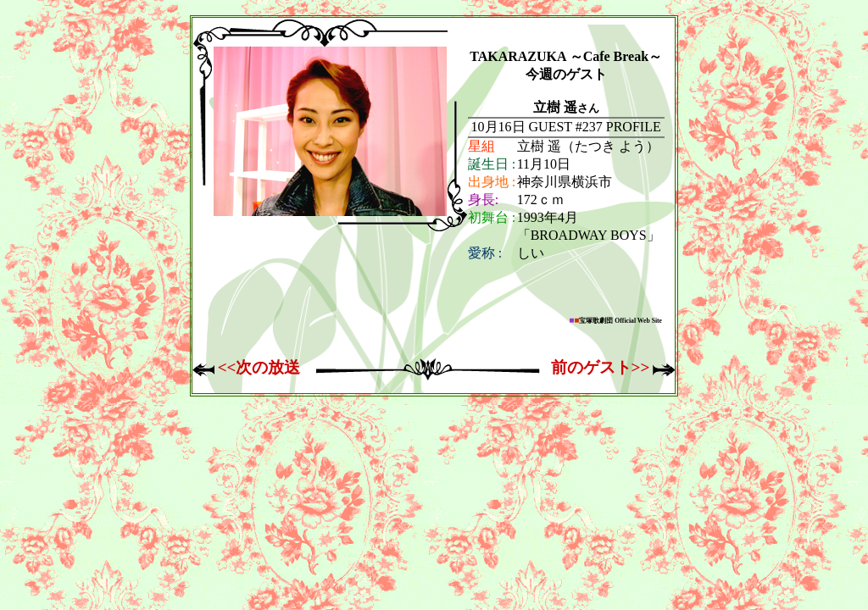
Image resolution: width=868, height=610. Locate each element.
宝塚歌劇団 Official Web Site (615, 321)
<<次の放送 (259, 367)
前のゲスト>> (601, 367)
